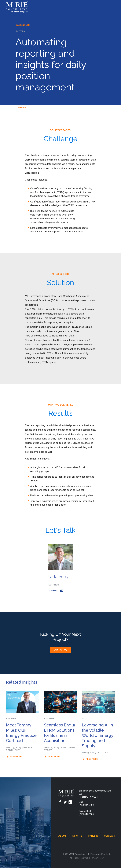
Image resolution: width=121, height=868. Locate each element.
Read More (16, 757)
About (62, 836)
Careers (93, 836)
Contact (110, 836)
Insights (77, 836)
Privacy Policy (97, 858)
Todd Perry (58, 577)
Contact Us (60, 650)
